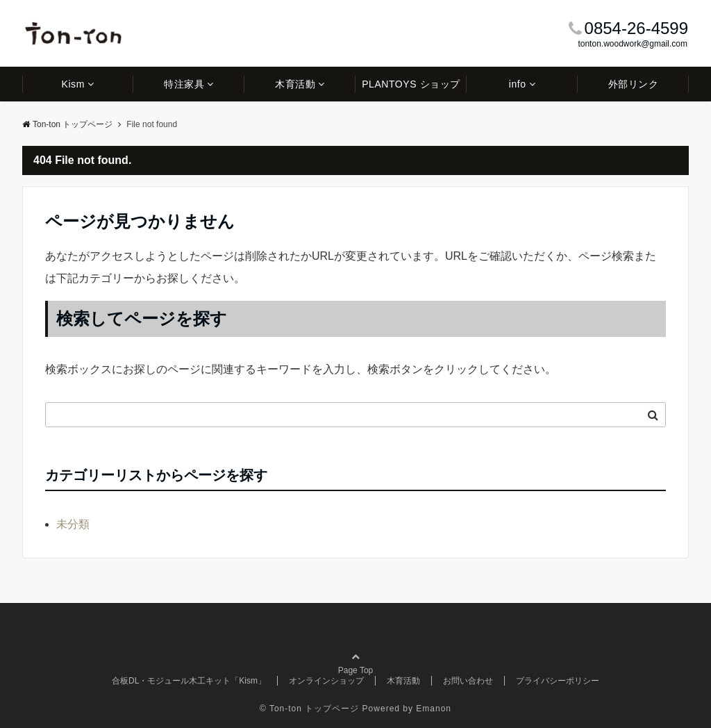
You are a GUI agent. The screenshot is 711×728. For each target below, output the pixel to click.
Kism (73, 84)
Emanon (434, 709)
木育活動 (295, 84)
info (518, 84)
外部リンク (634, 84)
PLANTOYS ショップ (411, 84)
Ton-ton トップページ (67, 124)
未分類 (73, 524)
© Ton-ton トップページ (309, 709)
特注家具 (184, 84)
